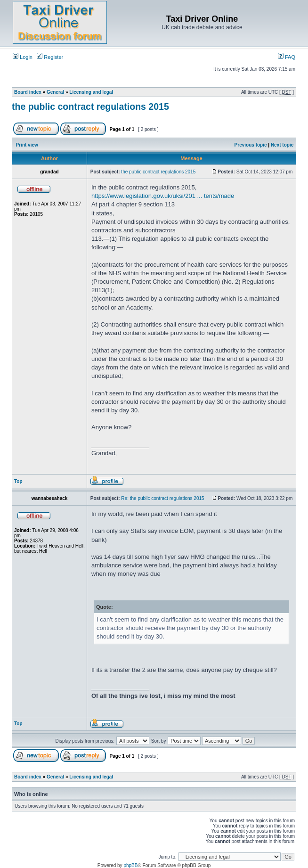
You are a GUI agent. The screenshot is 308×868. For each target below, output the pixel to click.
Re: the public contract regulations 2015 (162, 498)
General (55, 92)
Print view (27, 145)
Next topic (282, 145)
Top (18, 481)
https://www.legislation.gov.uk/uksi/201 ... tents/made (163, 196)
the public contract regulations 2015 (90, 106)
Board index (28, 92)
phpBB (130, 865)
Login (23, 57)
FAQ (287, 57)
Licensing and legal (91, 92)
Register (50, 57)
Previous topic (251, 145)
